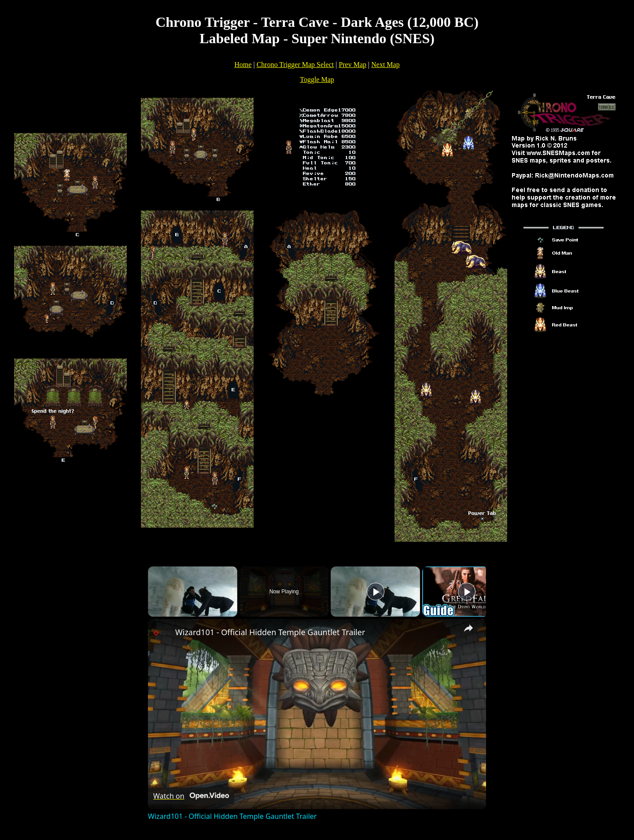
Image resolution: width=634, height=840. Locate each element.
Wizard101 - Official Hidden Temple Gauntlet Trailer (270, 632)
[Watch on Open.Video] (191, 796)
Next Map (385, 65)
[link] (162, 633)
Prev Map (352, 65)
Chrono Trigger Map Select (295, 65)
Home (243, 65)
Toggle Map (317, 80)
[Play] (376, 592)
